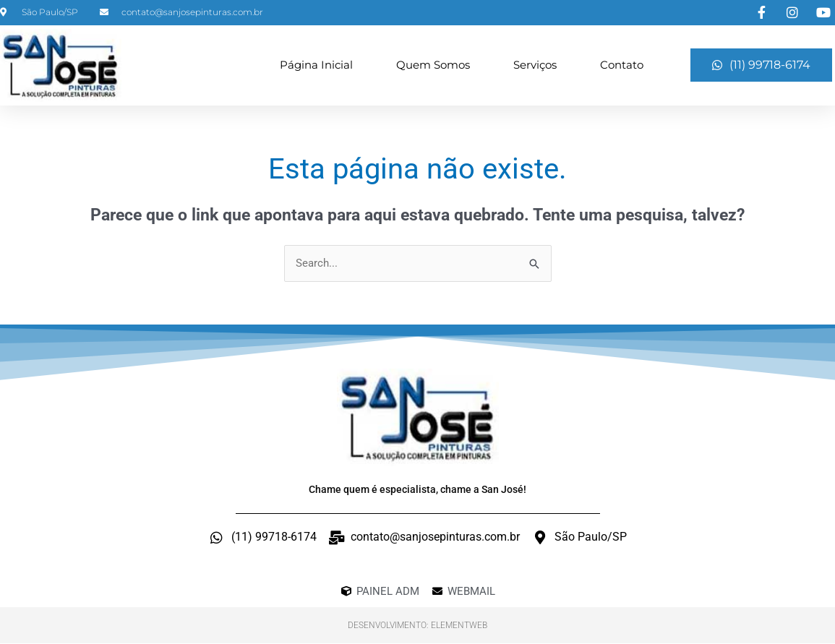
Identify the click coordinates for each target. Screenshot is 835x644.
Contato (622, 65)
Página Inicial (316, 65)
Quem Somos (433, 65)
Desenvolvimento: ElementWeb (417, 626)
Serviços (535, 65)
